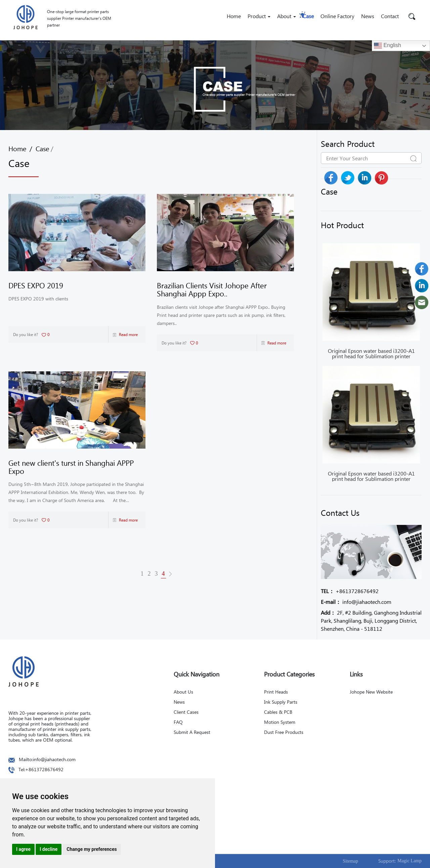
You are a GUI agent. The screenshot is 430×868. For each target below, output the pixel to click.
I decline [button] (49, 849)
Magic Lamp (410, 861)
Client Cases (186, 712)
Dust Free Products (284, 732)
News (368, 16)
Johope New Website (371, 692)
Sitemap (350, 861)
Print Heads (276, 692)
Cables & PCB (278, 712)
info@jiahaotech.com (356, 602)
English (388, 46)
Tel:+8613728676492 (41, 769)
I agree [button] (23, 849)
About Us (183, 692)
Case (308, 16)
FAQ (178, 722)
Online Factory (337, 16)
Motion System (280, 722)
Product (259, 16)
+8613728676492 (350, 591)
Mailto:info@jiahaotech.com (47, 759)
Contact (390, 16)
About (287, 16)
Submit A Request (192, 732)
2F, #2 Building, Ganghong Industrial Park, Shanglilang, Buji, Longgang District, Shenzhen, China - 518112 (371, 621)
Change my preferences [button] (92, 849)
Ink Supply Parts (281, 702)
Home (234, 16)
